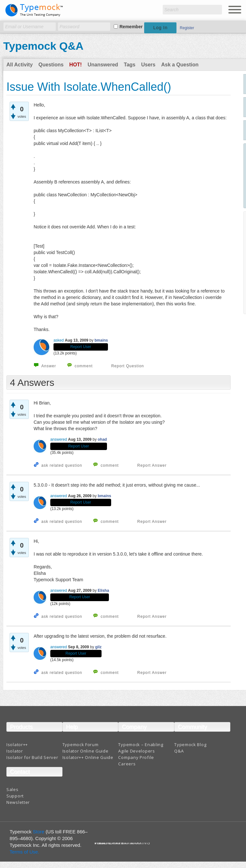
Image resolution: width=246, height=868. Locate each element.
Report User (81, 347)
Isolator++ (17, 745)
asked (59, 340)
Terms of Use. (25, 852)
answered (59, 439)
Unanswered (103, 65)
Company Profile (136, 757)
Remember (131, 27)
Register (187, 28)
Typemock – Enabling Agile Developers (141, 748)
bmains (101, 340)
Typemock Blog (190, 745)
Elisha (103, 591)
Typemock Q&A (43, 46)
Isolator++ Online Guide (88, 757)
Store (39, 832)
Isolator (15, 751)
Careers (127, 764)
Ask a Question (180, 65)
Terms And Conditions (118, 844)
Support (15, 796)
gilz (98, 647)
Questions (51, 65)
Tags (130, 65)
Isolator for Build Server (32, 757)
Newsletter (18, 802)
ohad (102, 439)
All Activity (20, 65)
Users (148, 65)
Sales (12, 789)
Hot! (75, 65)
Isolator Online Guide (86, 751)
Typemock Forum (81, 745)
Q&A (179, 751)
